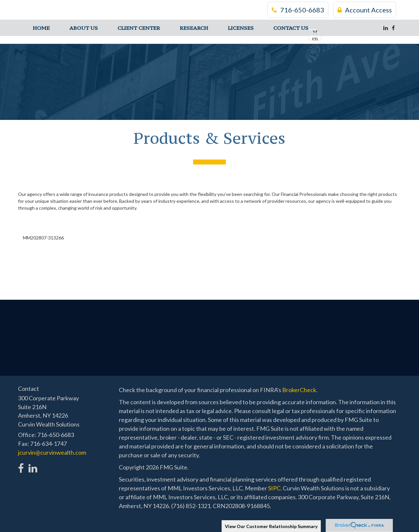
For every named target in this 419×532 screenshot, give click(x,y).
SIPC (274, 488)
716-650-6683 (298, 10)
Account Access (365, 10)
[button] (84, 28)
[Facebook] (393, 28)
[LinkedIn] (386, 28)
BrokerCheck (299, 390)
